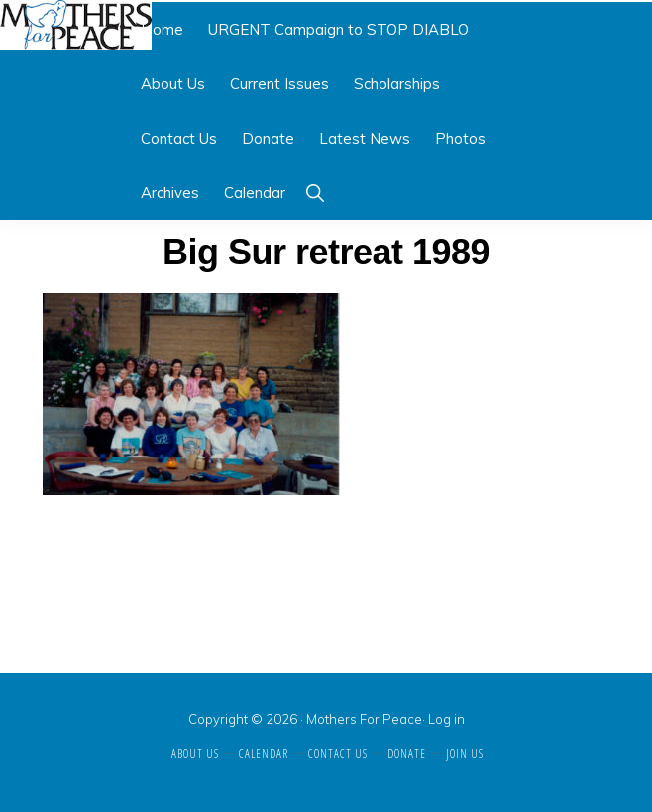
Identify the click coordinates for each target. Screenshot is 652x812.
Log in (446, 719)
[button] (315, 193)
